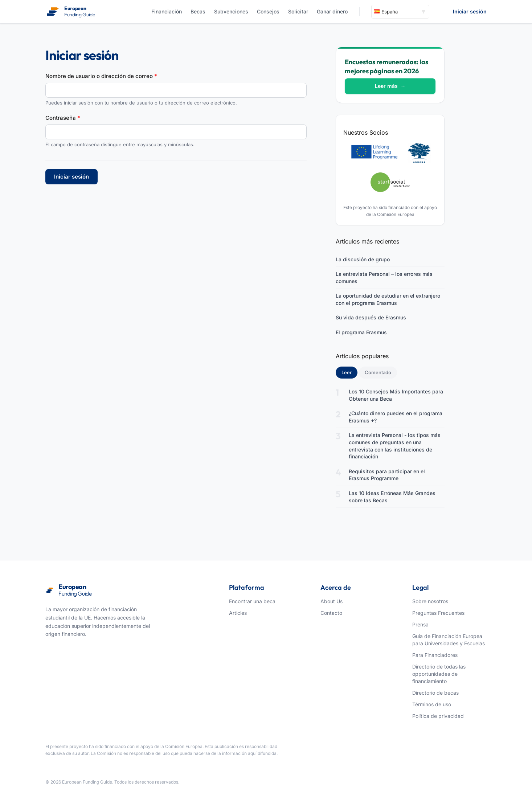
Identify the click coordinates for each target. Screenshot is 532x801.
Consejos (268, 11)
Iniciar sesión (470, 11)
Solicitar (298, 11)
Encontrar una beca (252, 601)
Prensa (420, 624)
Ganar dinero (332, 11)
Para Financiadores (435, 655)
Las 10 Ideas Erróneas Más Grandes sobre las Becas (392, 497)
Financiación (167, 11)
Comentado (378, 372)
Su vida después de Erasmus (371, 317)
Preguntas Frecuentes (438, 613)
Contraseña (63, 118)
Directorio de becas (435, 693)
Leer (349, 372)
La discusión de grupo (363, 259)
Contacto (331, 613)
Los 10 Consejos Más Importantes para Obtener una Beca (396, 395)
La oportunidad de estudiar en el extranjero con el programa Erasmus (388, 299)
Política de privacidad (438, 716)
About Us (332, 601)
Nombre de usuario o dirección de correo (101, 76)
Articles (238, 613)
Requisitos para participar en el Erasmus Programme (387, 475)
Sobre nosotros (430, 601)
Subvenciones (231, 11)
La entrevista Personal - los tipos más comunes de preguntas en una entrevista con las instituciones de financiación (395, 446)
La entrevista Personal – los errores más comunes (384, 277)
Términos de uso (432, 704)
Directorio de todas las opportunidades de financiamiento (439, 674)
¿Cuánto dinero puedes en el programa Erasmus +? (396, 417)
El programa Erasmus (361, 332)
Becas (198, 11)
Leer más (390, 86)
